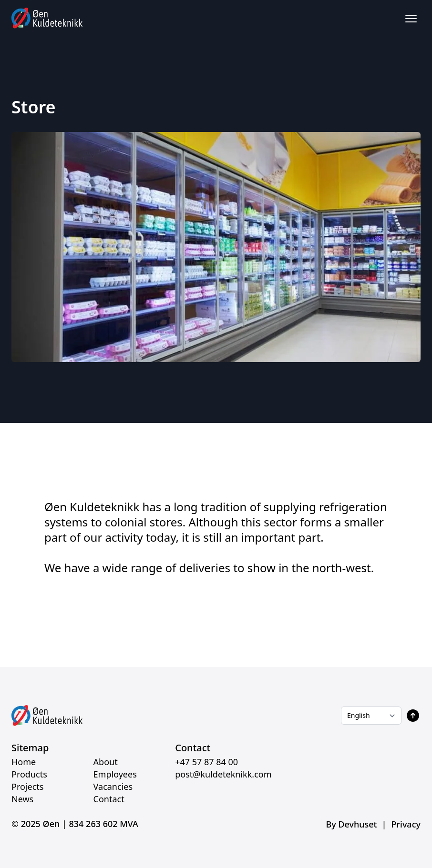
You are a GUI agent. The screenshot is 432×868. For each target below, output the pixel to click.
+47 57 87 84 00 (206, 762)
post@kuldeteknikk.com (223, 774)
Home (24, 762)
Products (29, 774)
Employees (115, 774)
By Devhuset (351, 824)
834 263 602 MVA (104, 824)
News (22, 799)
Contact (109, 799)
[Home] (47, 18)
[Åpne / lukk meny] (411, 19)
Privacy (406, 824)
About (106, 762)
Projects (27, 787)
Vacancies (113, 787)
